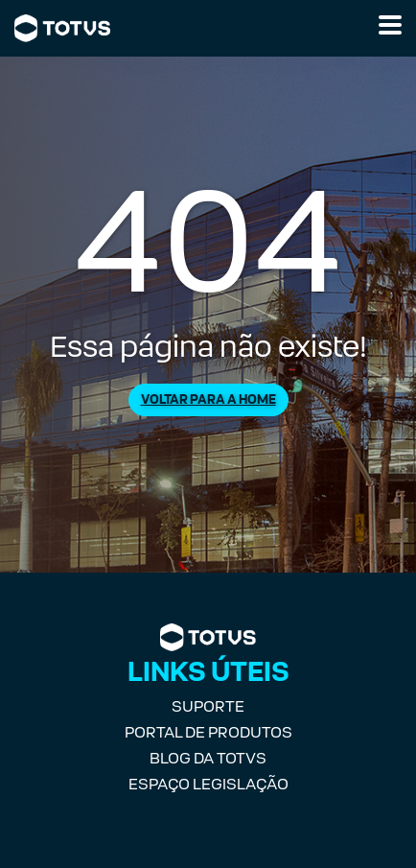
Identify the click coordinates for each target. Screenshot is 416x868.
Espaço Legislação (208, 784)
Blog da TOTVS (208, 758)
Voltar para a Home (208, 399)
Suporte (208, 706)
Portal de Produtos (208, 732)
